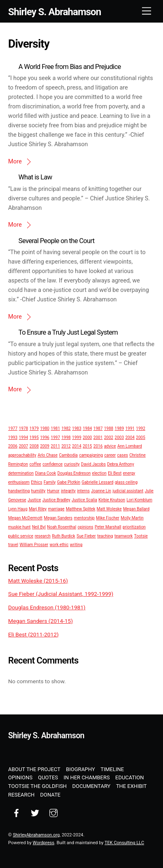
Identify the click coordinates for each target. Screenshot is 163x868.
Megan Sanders (58, 518)
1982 (66, 428)
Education (129, 777)
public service (21, 536)
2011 (55, 446)
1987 (98, 428)
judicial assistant (128, 491)
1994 (23, 437)
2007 (23, 446)
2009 (44, 446)
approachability (22, 455)
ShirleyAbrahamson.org (36, 835)
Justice (34, 500)
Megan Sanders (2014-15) (41, 621)
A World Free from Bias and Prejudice (70, 67)
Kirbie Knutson (112, 500)
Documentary (92, 786)
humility (38, 491)
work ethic (59, 545)
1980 (44, 428)
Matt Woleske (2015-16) (38, 581)
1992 (140, 428)
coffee (35, 464)
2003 (119, 437)
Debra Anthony (120, 464)
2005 (140, 437)
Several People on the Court (57, 241)
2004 (130, 437)
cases (123, 455)
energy (129, 473)
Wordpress (43, 843)
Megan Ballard (136, 509)
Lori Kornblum (139, 500)
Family (50, 482)
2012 (66, 446)
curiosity (72, 464)
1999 (77, 437)
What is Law (35, 177)
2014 (77, 446)
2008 (34, 446)
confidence (52, 464)
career (110, 455)
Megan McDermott (25, 518)
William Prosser (34, 545)
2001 (98, 437)
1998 (66, 437)
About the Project (34, 769)
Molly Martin (132, 518)
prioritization (134, 527)
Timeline (112, 769)
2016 (98, 446)
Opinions (20, 777)
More (15, 162)
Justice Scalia (84, 500)
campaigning (91, 455)
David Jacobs (93, 464)
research (43, 536)
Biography (80, 769)
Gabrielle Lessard (97, 482)
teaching (105, 536)
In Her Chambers (87, 777)
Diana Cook (45, 473)
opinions (85, 527)
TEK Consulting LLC (124, 843)
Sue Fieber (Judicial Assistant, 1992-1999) (61, 594)
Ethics (36, 482)
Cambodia (68, 455)
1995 (34, 437)
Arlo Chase (47, 455)
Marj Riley (38, 509)
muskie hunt (20, 527)
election (99, 473)
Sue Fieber (86, 536)
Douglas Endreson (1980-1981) (47, 607)
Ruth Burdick (63, 536)
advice (110, 446)
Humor (53, 491)
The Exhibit (132, 786)
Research (21, 795)
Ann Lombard (130, 446)
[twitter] (35, 812)
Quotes (48, 777)
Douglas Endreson (74, 473)
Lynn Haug (18, 509)
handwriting (19, 491)
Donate (50, 795)
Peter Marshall (108, 527)
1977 (13, 428)
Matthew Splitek (81, 509)
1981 (55, 428)
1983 (77, 428)
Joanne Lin (101, 491)
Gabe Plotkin (69, 482)
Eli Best (115, 473)
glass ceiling (126, 482)
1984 (87, 428)
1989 (119, 428)
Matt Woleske (109, 509)
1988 (109, 428)
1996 (44, 437)
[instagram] (54, 812)
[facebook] (16, 812)
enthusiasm (19, 482)
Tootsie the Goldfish (37, 786)
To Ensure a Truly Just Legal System (68, 332)
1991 (130, 428)
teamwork (123, 536)
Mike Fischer (107, 518)
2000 (87, 437)
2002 (109, 437)
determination (21, 473)
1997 (55, 437)
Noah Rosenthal (62, 527)
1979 (34, 428)
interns (83, 491)
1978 (23, 428)
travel (13, 545)
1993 (13, 437)
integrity (68, 491)
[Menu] (147, 11)
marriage (56, 509)
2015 (87, 446)
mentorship (84, 518)
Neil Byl (39, 527)
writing (76, 545)
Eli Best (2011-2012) (34, 634)
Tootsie (141, 536)
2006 (13, 446)
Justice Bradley (56, 500)
